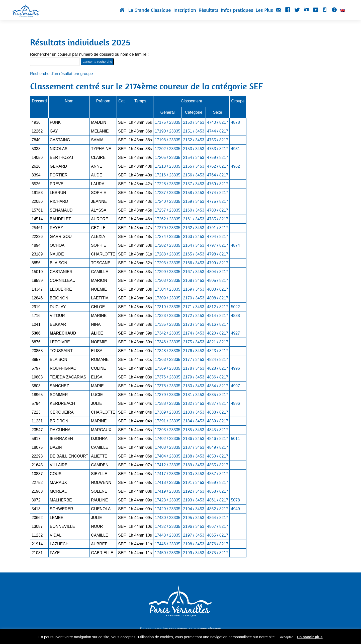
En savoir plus (310, 637)
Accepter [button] (286, 637)
